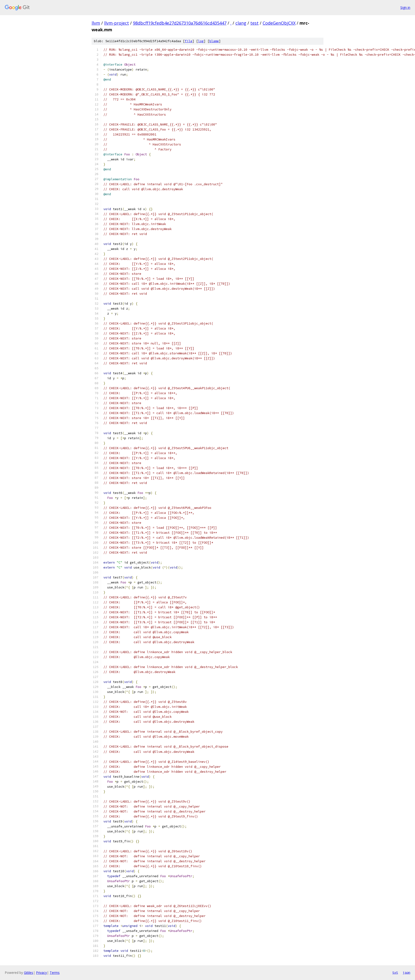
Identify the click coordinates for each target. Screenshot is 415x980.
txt (395, 972)
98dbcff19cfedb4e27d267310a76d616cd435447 (180, 23)
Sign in (405, 7)
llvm (96, 23)
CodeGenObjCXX (279, 23)
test (254, 23)
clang (241, 23)
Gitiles (29, 973)
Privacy (41, 973)
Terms (55, 973)
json (406, 972)
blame (214, 41)
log (201, 41)
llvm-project (117, 23)
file (189, 41)
